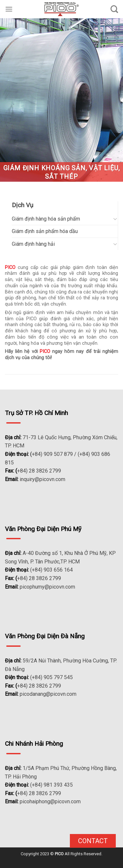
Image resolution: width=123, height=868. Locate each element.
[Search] (114, 9)
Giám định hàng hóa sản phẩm (46, 219)
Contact (93, 841)
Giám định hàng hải (33, 244)
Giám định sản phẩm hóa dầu (45, 231)
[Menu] (9, 9)
